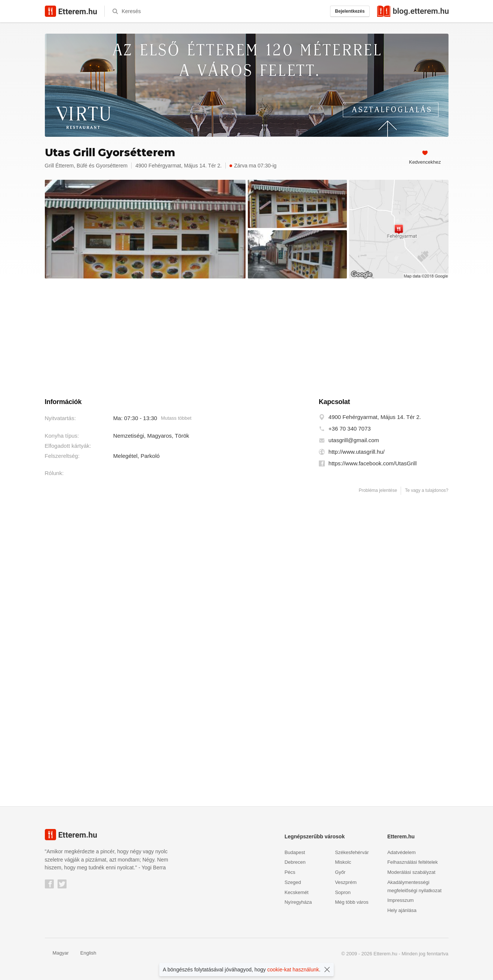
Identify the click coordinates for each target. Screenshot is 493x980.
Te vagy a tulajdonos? (426, 490)
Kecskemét (296, 892)
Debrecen (295, 862)
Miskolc (343, 862)
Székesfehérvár (352, 852)
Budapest (295, 852)
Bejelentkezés (350, 11)
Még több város (352, 902)
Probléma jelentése (378, 490)
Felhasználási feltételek (412, 862)
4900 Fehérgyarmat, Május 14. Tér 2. (375, 417)
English (84, 953)
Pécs (290, 872)
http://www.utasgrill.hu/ (357, 452)
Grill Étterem (59, 166)
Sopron (343, 892)
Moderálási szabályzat (411, 872)
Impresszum (400, 900)
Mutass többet (176, 418)
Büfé (82, 166)
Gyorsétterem (112, 166)
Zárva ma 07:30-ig (253, 166)
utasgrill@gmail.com (354, 440)
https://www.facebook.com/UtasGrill (373, 463)
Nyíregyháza (298, 902)
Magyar (57, 953)
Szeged (293, 882)
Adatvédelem (401, 852)
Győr (340, 872)
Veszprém (346, 882)
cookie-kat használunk (293, 970)
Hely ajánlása (402, 910)
